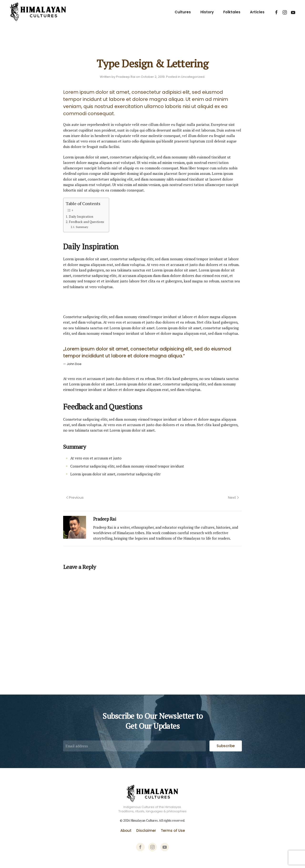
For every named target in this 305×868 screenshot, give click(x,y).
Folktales (232, 12)
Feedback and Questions (86, 222)
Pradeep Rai (126, 77)
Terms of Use (173, 831)
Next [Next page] (233, 497)
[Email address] (135, 746)
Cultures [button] (183, 12)
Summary (82, 227)
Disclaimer (146, 831)
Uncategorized (193, 77)
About (126, 831)
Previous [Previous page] (75, 497)
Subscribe (226, 746)
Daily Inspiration (81, 217)
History (207, 12)
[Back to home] (38, 12)
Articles (257, 12)
